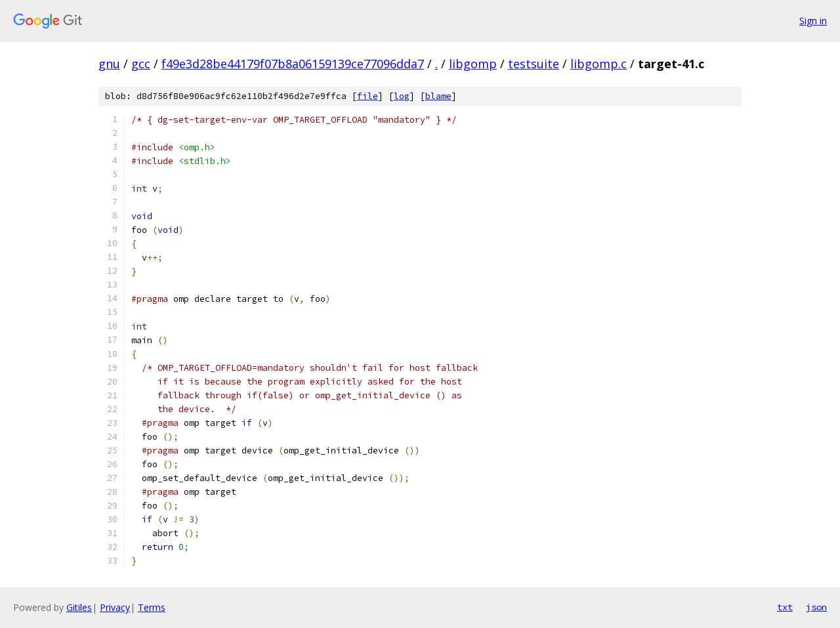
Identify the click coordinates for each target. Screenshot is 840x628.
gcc (141, 64)
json (816, 607)
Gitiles (79, 607)
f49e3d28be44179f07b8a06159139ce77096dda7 (293, 64)
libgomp (473, 64)
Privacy (115, 607)
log (402, 96)
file (367, 96)
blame (438, 96)
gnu (109, 64)
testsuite (534, 64)
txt (785, 607)
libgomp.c (598, 64)
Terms (152, 607)
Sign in (813, 21)
